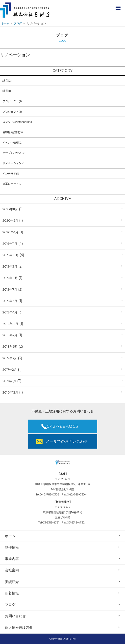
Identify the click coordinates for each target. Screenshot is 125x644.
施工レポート (11, 184)
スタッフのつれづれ (15, 122)
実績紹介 (12, 582)
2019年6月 (10, 301)
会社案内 (12, 570)
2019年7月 (10, 290)
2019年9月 (10, 266)
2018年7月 (10, 335)
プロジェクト (11, 101)
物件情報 (12, 547)
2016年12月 (10, 392)
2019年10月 (11, 255)
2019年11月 (10, 244)
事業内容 (12, 559)
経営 (5, 81)
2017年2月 (10, 370)
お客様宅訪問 (11, 132)
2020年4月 (10, 232)
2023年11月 (10, 209)
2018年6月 (10, 347)
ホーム (10, 536)
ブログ (10, 605)
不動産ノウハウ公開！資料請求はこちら (108, 7)
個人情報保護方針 (19, 627)
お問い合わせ (15, 616)
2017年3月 (10, 358)
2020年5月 (10, 221)
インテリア (9, 174)
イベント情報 (11, 143)
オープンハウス (12, 153)
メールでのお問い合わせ (67, 441)
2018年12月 (10, 324)
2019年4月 (10, 312)
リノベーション (12, 163)
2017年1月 (9, 381)
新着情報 (12, 593)
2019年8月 (10, 278)
